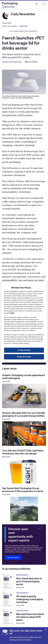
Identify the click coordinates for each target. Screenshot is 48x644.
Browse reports (13, 557)
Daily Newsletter (22, 575)
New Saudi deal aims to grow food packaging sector (29, 581)
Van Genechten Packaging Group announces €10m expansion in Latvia (23, 490)
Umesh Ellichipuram (12, 62)
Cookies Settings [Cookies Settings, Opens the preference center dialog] (24, 350)
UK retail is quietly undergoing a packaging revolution (29, 599)
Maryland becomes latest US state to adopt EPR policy (30, 617)
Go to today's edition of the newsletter (23, 31)
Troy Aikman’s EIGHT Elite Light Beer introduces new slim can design (23, 452)
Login (36, 4)
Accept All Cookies (24, 357)
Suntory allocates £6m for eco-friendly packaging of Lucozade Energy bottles (24, 414)
